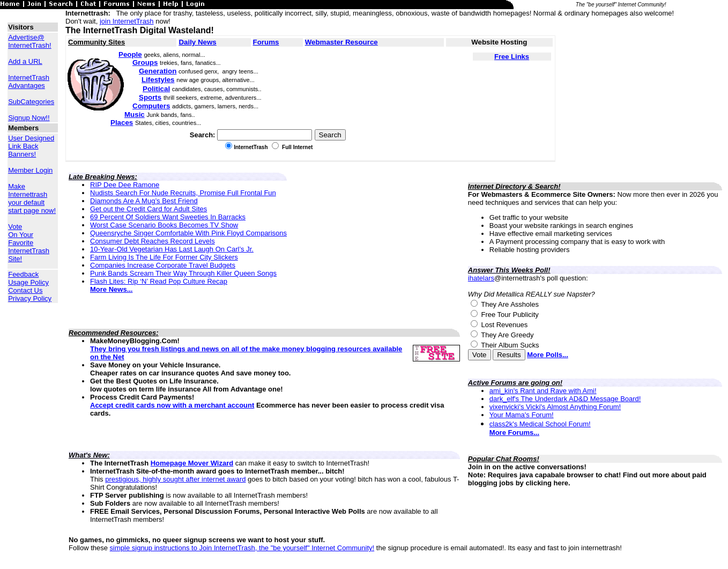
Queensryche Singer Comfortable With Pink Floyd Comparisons (188, 233)
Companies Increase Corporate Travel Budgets (163, 265)
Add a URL (25, 61)
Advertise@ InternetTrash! (29, 41)
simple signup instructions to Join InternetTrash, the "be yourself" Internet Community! (242, 548)
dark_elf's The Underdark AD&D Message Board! (565, 399)
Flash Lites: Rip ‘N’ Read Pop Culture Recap (159, 281)
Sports (150, 97)
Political (156, 89)
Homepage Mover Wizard (192, 463)
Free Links (512, 57)
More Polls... (548, 355)
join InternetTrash (127, 21)
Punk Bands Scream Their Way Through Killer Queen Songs (183, 273)
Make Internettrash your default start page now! (32, 198)
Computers (151, 106)
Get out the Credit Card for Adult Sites (148, 209)
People (130, 54)
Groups (145, 62)
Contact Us (25, 290)
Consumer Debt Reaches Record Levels (153, 241)
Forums (266, 42)
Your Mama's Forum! (522, 415)
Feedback (23, 274)
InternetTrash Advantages (29, 82)
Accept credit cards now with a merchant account (172, 405)
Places (122, 123)
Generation (158, 71)
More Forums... (514, 433)
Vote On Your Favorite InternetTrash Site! (29, 243)
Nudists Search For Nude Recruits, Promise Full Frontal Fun (183, 193)
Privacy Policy (30, 298)
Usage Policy (28, 282)
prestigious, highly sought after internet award (175, 479)
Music (135, 114)
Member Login (30, 170)
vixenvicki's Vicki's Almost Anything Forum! (555, 407)
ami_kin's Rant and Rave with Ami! (543, 391)
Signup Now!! (29, 118)
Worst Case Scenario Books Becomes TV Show (164, 225)
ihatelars (481, 278)
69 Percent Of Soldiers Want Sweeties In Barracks (168, 217)
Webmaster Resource (341, 42)
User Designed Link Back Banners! (31, 146)
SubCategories (31, 102)
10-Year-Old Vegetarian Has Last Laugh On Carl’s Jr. (172, 249)
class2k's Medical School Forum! (540, 424)
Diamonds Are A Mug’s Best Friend (144, 201)
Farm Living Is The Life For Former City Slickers (164, 257)
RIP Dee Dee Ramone (125, 185)
